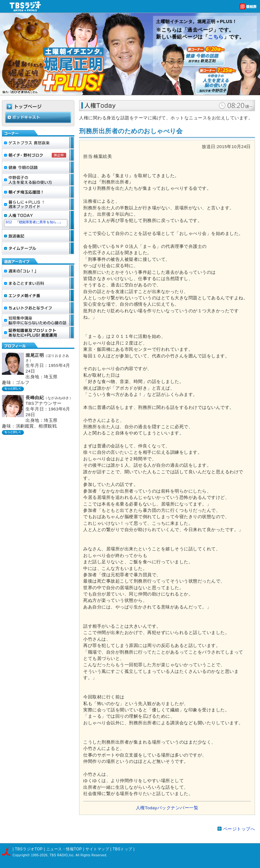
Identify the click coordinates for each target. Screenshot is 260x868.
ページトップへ (239, 829)
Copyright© (22, 855)
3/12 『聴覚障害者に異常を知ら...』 (34, 222)
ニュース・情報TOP (64, 849)
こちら (216, 37)
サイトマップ (98, 849)
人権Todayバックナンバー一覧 (167, 808)
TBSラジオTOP (29, 849)
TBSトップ (122, 849)
